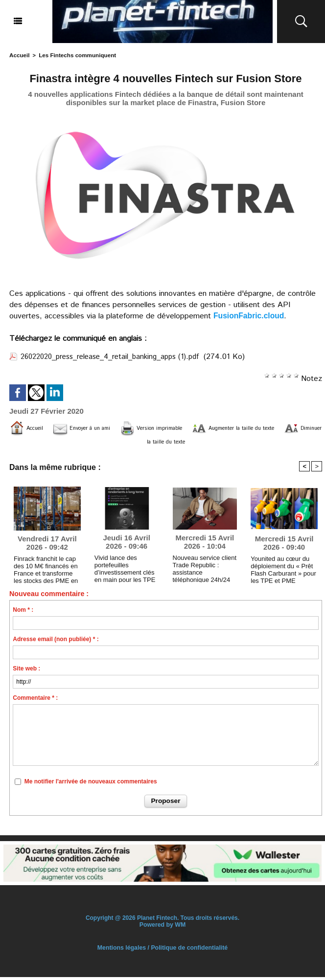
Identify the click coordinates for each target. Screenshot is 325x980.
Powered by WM (162, 928)
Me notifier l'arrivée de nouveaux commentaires (91, 785)
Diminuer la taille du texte (186, 442)
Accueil (19, 55)
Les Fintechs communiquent (74, 55)
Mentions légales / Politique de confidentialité (162, 951)
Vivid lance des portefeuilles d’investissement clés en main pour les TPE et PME (126, 570)
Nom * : (23, 613)
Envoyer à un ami (100, 428)
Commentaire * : (35, 701)
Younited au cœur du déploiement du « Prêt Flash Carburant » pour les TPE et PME (281, 571)
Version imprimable (189, 428)
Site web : (26, 672)
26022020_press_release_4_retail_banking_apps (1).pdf (118, 356)
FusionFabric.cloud (250, 315)
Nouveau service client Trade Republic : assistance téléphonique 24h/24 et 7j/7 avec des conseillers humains (204, 570)
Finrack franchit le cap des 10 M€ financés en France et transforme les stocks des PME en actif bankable (46, 571)
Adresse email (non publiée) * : (56, 643)
